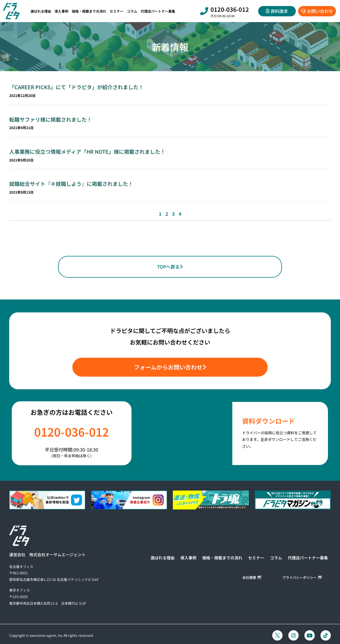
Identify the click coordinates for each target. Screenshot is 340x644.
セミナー (117, 11)
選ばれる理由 (41, 11)
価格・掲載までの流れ (89, 11)
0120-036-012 (230, 9)
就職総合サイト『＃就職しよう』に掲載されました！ (71, 184)
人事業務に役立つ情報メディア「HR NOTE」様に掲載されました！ (87, 151)
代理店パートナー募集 (158, 11)
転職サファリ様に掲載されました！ (51, 119)
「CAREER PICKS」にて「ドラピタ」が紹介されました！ (76, 87)
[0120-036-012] (204, 11)
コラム (132, 11)
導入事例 (61, 11)
